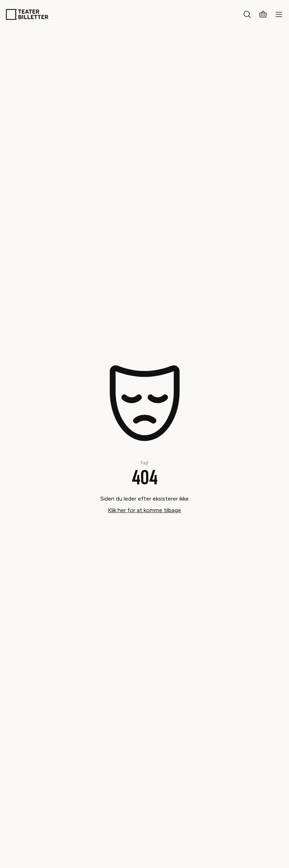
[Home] (27, 14)
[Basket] (263, 14)
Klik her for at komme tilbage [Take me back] (144, 510)
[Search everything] (247, 14)
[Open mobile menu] (279, 14)
